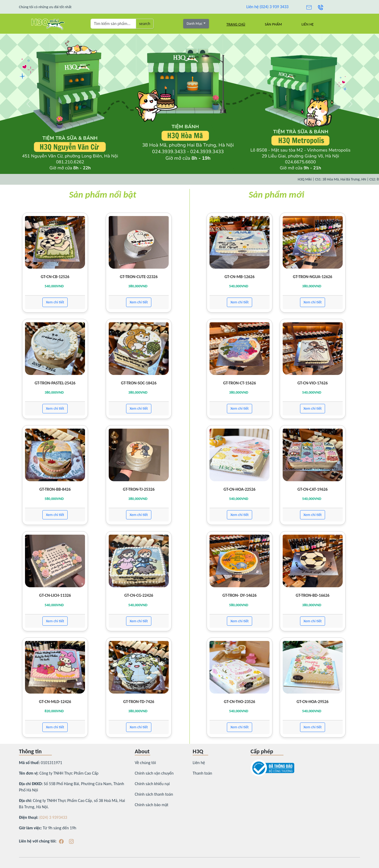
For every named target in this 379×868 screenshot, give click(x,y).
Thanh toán (202, 773)
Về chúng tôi (145, 763)
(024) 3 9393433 (53, 817)
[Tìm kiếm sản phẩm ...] (113, 24)
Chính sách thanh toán (154, 794)
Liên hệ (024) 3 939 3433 (267, 7)
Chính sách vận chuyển (154, 773)
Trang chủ (236, 24)
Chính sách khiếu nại (152, 784)
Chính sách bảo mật (152, 805)
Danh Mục (195, 23)
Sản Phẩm (273, 24)
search (145, 24)
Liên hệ (308, 24)
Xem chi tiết (55, 302)
